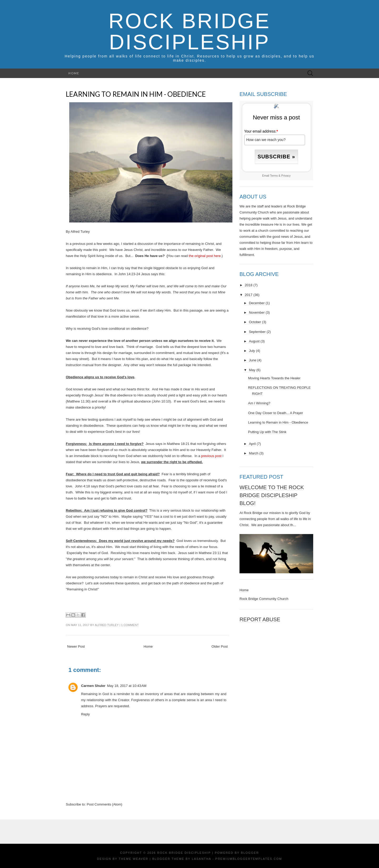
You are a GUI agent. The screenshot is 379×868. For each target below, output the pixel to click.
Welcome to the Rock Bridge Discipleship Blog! (272, 495)
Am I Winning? (259, 403)
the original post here (205, 256)
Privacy (286, 176)
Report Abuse (260, 619)
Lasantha (201, 859)
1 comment (130, 625)
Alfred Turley (107, 625)
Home (74, 73)
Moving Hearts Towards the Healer (274, 378)
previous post (211, 456)
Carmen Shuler (93, 686)
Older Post (220, 646)
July (252, 351)
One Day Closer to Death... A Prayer (275, 413)
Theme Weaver (133, 859)
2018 (249, 285)
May (252, 370)
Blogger (250, 853)
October (255, 322)
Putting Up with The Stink (267, 432)
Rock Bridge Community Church (264, 599)
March (254, 453)
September (257, 332)
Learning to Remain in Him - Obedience (136, 94)
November (257, 312)
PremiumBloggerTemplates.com (249, 859)
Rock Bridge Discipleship (189, 31)
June (253, 360)
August (254, 341)
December (257, 303)
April (252, 444)
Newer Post (76, 646)
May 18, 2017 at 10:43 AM (127, 686)
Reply (85, 714)
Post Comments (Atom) (105, 804)
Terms (274, 176)
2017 (249, 295)
